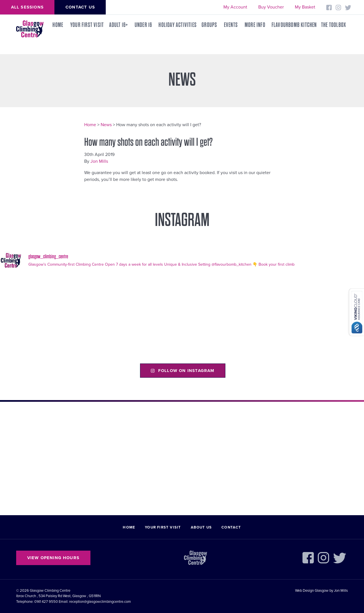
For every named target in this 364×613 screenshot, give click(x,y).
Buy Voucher (271, 7)
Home (58, 25)
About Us (201, 527)
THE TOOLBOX (334, 25)
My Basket (305, 7)
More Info (255, 25)
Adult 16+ (119, 25)
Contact (231, 527)
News (106, 125)
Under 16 (143, 25)
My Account (235, 7)
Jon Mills (99, 161)
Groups (209, 25)
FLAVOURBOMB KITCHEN (294, 25)
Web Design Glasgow (312, 591)
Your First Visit (87, 25)
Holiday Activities (178, 25)
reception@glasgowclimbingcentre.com (100, 602)
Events (231, 25)
